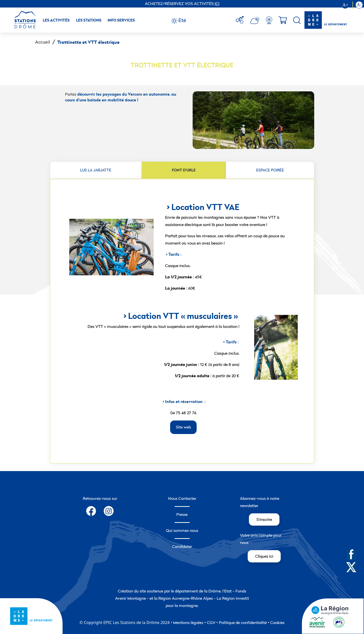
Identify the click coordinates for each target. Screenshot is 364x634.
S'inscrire (264, 519)
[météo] (242, 20)
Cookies (277, 622)
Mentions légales (188, 622)
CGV (211, 622)
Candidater (182, 546)
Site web (183, 427)
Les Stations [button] (89, 20)
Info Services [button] (121, 20)
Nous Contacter (182, 498)
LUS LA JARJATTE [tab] (96, 170)
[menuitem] (242, 20)
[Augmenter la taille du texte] (347, 5)
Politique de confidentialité (243, 622)
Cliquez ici (264, 556)
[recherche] (297, 20)
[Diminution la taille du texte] (359, 5)
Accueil (43, 42)
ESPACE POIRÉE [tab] (270, 170)
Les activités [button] (56, 20)
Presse (182, 514)
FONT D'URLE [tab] (184, 170)
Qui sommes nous (182, 530)
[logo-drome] (326, 20)
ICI (217, 4)
